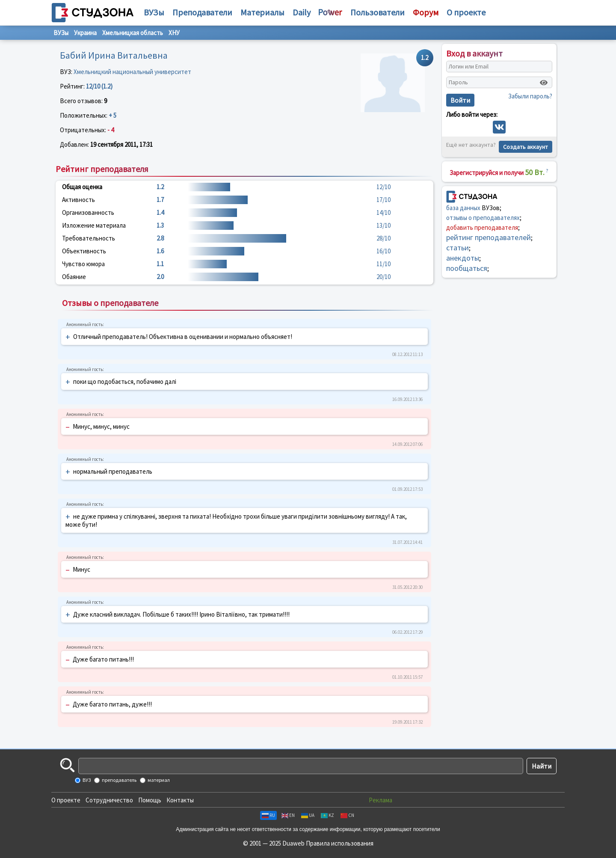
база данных (463, 208)
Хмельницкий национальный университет (132, 72)
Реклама (381, 800)
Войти (460, 100)
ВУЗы (154, 12)
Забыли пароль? (530, 96)
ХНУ (174, 33)
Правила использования (340, 843)
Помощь (150, 800)
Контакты (180, 800)
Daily (302, 12)
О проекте (66, 800)
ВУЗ (86, 780)
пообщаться (467, 268)
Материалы (262, 12)
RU (268, 815)
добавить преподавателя (482, 227)
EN (288, 815)
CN (347, 815)
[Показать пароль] (544, 83)
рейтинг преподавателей (489, 237)
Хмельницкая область (133, 33)
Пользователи (378, 12)
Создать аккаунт (526, 147)
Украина (85, 33)
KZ (327, 815)
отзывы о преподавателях (483, 218)
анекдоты (463, 258)
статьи (458, 248)
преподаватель (119, 780)
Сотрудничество (109, 800)
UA (308, 815)
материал (158, 780)
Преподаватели (202, 12)
